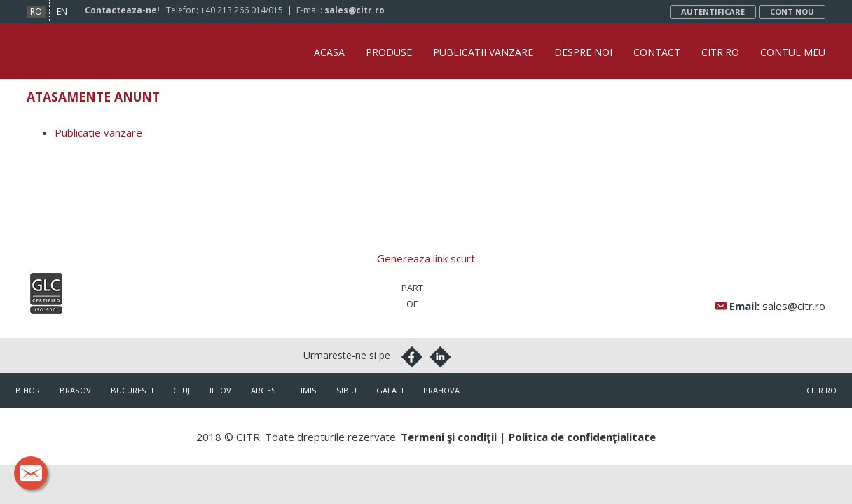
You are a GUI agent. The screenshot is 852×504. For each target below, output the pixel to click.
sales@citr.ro (355, 10)
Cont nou (792, 12)
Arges (263, 390)
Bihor (28, 390)
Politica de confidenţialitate (582, 437)
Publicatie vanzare (98, 132)
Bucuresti (132, 390)
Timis (306, 390)
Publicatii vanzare (483, 52)
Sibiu (346, 390)
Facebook (412, 357)
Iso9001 (46, 293)
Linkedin (440, 357)
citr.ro (822, 390)
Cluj (181, 390)
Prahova (441, 390)
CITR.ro (720, 52)
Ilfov (220, 390)
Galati (390, 390)
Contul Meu (793, 52)
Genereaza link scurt (426, 258)
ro (36, 12)
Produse (389, 52)
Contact (657, 52)
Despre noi (583, 52)
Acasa (329, 52)
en (62, 12)
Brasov (75, 390)
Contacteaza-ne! (122, 10)
